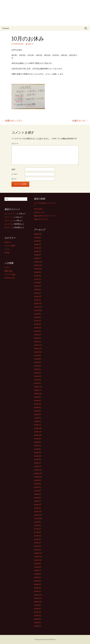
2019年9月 (37, 439)
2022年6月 (37, 324)
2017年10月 (38, 518)
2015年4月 (37, 623)
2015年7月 (37, 612)
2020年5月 (37, 411)
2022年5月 (37, 328)
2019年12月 (38, 428)
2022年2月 (37, 338)
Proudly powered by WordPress (45, 639)
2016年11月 (38, 557)
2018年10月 (38, 477)
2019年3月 (37, 460)
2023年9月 (37, 272)
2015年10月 (38, 602)
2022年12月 (38, 303)
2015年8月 (37, 609)
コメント (15, 143)
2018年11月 (38, 473)
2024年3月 (37, 251)
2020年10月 (38, 394)
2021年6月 (37, 366)
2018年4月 (37, 498)
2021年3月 (37, 376)
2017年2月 (37, 546)
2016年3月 (37, 584)
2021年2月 (37, 380)
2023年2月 (37, 296)
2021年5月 (37, 369)
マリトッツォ (9, 217)
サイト (14, 179)
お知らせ (30, 44)
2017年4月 (37, 539)
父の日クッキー (39, 212)
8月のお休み (38, 209)
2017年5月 (37, 536)
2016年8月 (37, 567)
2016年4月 (37, 581)
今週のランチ (80, 121)
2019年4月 (37, 456)
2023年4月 (37, 290)
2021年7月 (37, 362)
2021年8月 (37, 359)
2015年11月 (38, 598)
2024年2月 (37, 255)
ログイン (8, 267)
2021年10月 (38, 352)
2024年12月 (38, 234)
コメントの (10, 274)
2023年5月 (37, 286)
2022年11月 (38, 307)
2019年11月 (38, 432)
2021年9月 (37, 355)
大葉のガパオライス (41, 219)
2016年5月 (37, 577)
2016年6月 (37, 574)
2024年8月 (37, 238)
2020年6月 (37, 407)
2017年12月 (38, 512)
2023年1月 (37, 300)
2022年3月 (37, 335)
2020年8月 (37, 401)
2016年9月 (37, 564)
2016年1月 (37, 591)
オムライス (8, 224)
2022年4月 (37, 331)
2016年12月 (38, 553)
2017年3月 (37, 543)
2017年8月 (37, 525)
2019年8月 (37, 442)
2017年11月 (38, 515)
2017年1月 (37, 550)
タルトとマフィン (11, 214)
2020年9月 (37, 397)
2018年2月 (37, 505)
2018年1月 (37, 508)
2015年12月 (38, 595)
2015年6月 (37, 616)
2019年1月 (37, 466)
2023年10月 (38, 269)
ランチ (7, 249)
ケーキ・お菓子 (10, 246)
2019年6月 (37, 449)
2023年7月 (37, 279)
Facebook (6, 28)
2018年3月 (37, 501)
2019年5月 (37, 453)
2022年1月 (37, 342)
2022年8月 (37, 317)
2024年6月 (37, 241)
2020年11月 (38, 390)
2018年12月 (38, 470)
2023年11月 (38, 265)
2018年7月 (37, 487)
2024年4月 (37, 248)
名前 (14, 169)
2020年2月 (37, 421)
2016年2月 (37, 588)
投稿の (8, 271)
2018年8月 (37, 484)
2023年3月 (37, 293)
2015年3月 (37, 626)
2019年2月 (37, 463)
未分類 (7, 253)
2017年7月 (37, 529)
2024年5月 (37, 244)
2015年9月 (37, 605)
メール (15, 174)
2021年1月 (37, 383)
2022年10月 (38, 310)
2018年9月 (37, 480)
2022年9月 (37, 314)
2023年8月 (37, 276)
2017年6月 (37, 532)
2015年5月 (37, 619)
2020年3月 (37, 418)
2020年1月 (37, 425)
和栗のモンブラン (12, 121)
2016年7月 (37, 570)
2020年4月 (37, 414)
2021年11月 (38, 349)
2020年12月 (38, 387)
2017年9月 (37, 522)
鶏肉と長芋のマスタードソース (45, 216)
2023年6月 (37, 283)
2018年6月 (37, 491)
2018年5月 (37, 494)
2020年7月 (37, 404)
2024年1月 (37, 258)
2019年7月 (37, 446)
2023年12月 (38, 262)
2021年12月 (38, 345)
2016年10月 (38, 560)
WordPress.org (10, 278)
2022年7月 (37, 321)
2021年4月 (37, 373)
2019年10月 (38, 435)
